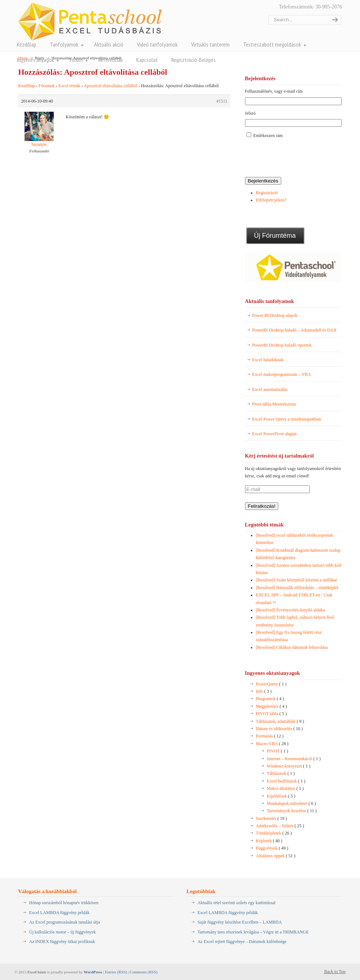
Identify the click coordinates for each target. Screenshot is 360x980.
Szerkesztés (272, 818)
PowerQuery (271, 684)
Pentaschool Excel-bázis (90, 21)
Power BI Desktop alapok (275, 315)
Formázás (270, 736)
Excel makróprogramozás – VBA (282, 374)
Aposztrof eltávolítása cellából (110, 86)
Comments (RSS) (144, 972)
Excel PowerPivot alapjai (274, 434)
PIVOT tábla (271, 714)
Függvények (272, 848)
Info (264, 691)
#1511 (222, 101)
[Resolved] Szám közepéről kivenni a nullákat (297, 580)
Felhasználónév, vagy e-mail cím (274, 91)
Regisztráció (267, 193)
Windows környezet (289, 766)
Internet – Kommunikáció (294, 759)
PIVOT (278, 751)
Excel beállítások (286, 781)
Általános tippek (276, 856)
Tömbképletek (274, 833)
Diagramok (270, 699)
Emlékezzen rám (268, 136)
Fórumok (47, 86)
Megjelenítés (272, 706)
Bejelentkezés (263, 181)
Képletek (269, 841)
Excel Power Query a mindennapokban (287, 419)
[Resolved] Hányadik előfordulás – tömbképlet (297, 588)
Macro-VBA (272, 744)
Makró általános (285, 788)
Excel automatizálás (270, 389)
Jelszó (250, 113)
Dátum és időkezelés (279, 729)
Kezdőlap (26, 86)
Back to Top (335, 972)
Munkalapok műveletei (292, 803)
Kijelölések (281, 796)
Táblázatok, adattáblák (280, 721)
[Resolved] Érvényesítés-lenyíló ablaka (291, 610)
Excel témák (69, 86)
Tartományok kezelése (292, 811)
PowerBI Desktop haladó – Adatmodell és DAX (295, 330)
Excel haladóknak (268, 360)
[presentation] (301, 158)
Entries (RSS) (116, 972)
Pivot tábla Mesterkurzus (274, 404)
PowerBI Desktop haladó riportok (282, 345)
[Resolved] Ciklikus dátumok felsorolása (292, 647)
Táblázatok (281, 773)
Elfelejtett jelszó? (271, 200)
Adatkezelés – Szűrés (280, 826)
